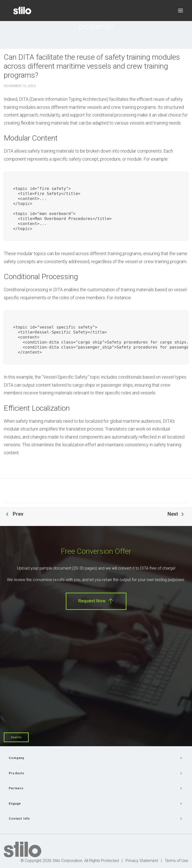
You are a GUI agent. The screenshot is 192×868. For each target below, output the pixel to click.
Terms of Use (176, 861)
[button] (180, 11)
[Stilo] (22, 11)
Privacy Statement (142, 861)
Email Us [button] (16, 737)
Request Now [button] (96, 601)
